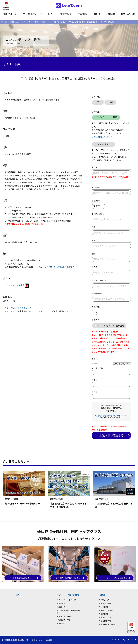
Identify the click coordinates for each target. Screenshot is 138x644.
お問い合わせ (128, 14)
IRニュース (105, 600)
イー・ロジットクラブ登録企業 (111, 326)
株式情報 (104, 614)
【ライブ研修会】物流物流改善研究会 (58, 267)
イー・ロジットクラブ (67, 600)
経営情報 (104, 607)
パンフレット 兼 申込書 (17, 285)
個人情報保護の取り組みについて (15, 640)
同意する (112, 411)
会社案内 (110, 14)
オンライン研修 (64, 616)
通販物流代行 (10, 14)
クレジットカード (105, 144)
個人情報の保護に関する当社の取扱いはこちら (111, 416)
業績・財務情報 (107, 610)
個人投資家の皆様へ (109, 624)
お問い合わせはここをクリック (18, 308)
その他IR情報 (106, 621)
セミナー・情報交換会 (60, 14)
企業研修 (62, 607)
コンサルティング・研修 (21, 22)
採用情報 (82, 14)
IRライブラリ (106, 617)
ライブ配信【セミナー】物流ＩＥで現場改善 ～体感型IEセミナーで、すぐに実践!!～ (83, 22)
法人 (99, 102)
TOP (16, 595)
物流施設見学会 (64, 620)
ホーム (4, 22)
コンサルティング (33, 14)
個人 (112, 102)
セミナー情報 (40, 22)
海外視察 (62, 623)
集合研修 (62, 603)
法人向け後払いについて (102, 137)
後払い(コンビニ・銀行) (107, 117)
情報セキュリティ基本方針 (42, 640)
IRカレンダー (106, 603)
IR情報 (96, 14)
